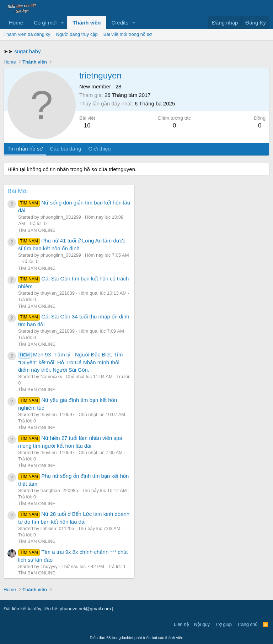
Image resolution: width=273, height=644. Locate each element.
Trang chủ (247, 624)
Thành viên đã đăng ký (27, 34)
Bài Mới (18, 191)
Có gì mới (45, 23)
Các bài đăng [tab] (65, 149)
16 (87, 125)
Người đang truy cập (77, 34)
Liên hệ (181, 624)
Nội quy (202, 624)
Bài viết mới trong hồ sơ (128, 34)
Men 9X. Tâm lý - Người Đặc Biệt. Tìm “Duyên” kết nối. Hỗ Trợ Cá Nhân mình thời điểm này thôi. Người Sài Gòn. (71, 362)
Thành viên (87, 23)
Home (16, 23)
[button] (62, 23)
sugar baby (27, 51)
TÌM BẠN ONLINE (37, 230)
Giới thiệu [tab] (99, 149)
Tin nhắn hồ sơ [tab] (25, 149)
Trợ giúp (223, 624)
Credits (120, 23)
